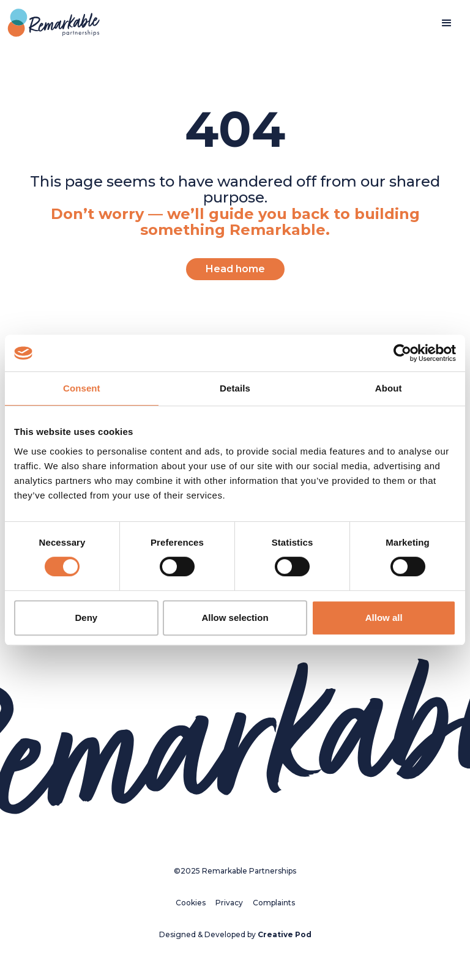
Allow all (384, 618)
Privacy (229, 903)
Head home (235, 269)
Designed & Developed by (235, 934)
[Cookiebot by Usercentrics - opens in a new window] (402, 353)
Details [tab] (235, 388)
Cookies (191, 903)
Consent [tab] (82, 388)
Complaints (274, 903)
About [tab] (389, 388)
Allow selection (235, 618)
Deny (86, 618)
